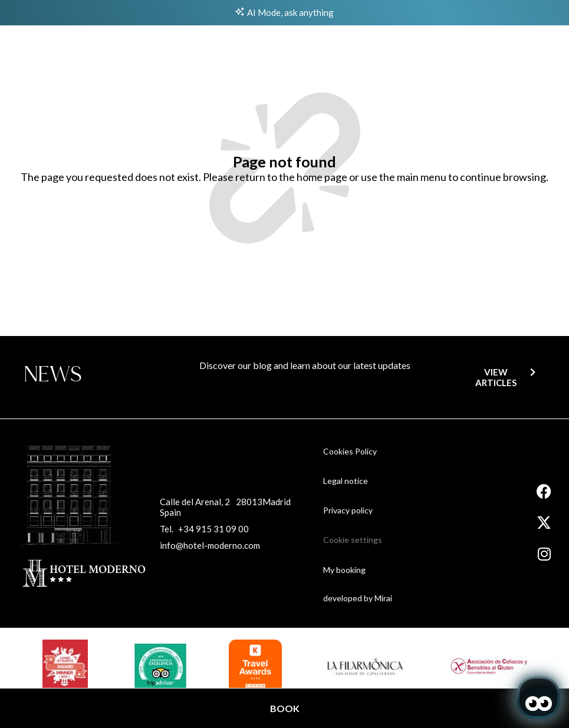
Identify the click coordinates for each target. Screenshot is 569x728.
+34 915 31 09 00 (213, 529)
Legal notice (346, 481)
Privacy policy (348, 510)
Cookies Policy (350, 451)
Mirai (383, 598)
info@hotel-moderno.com (210, 545)
